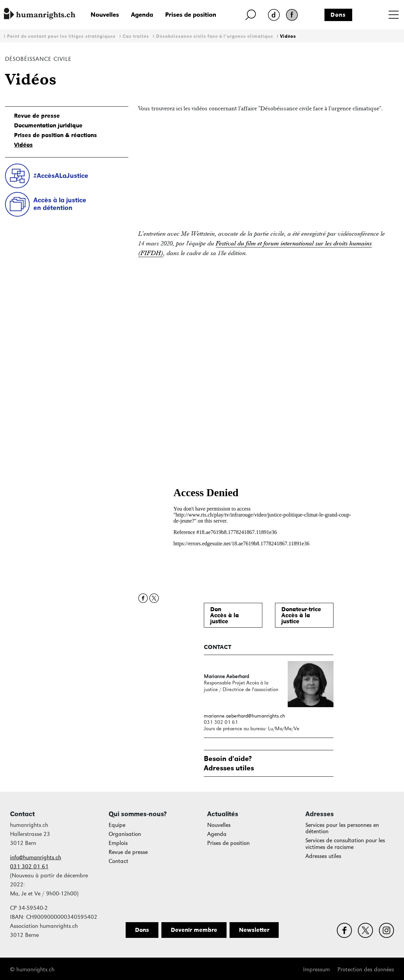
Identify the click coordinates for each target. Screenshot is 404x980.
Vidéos (288, 36)
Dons (338, 15)
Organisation (125, 834)
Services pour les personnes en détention (342, 828)
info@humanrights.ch (36, 857)
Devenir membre (194, 930)
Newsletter (254, 930)
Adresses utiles (323, 856)
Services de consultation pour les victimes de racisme (345, 844)
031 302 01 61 (29, 866)
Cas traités (136, 36)
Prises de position (191, 15)
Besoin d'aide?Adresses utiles (229, 763)
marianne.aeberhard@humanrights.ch (244, 716)
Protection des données (366, 969)
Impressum (316, 969)
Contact (118, 861)
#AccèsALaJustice (61, 176)
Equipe (117, 825)
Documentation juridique (48, 125)
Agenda (142, 15)
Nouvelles (105, 15)
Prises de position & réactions (55, 135)
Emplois (118, 843)
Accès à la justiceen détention (60, 204)
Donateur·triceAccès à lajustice (301, 615)
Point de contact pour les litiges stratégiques (61, 36)
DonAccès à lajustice (225, 615)
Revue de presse (37, 116)
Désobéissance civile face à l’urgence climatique (215, 36)
